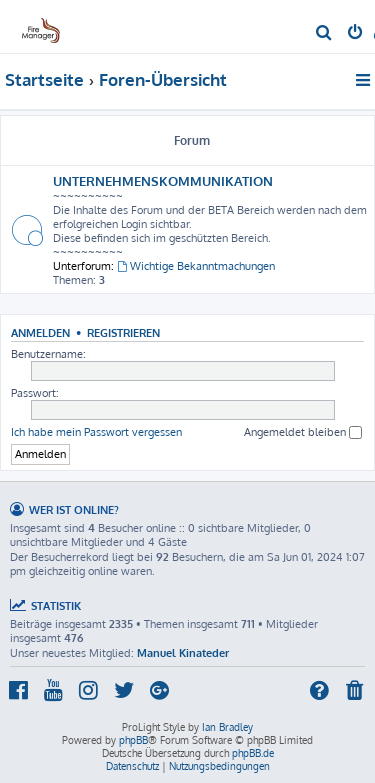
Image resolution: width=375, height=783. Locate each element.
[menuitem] (324, 34)
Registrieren (123, 332)
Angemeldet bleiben (303, 432)
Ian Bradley (227, 727)
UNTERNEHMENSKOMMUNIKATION (163, 180)
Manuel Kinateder (183, 653)
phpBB (133, 740)
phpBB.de (253, 753)
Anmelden (40, 332)
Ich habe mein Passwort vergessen (96, 432)
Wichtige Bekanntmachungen (196, 266)
